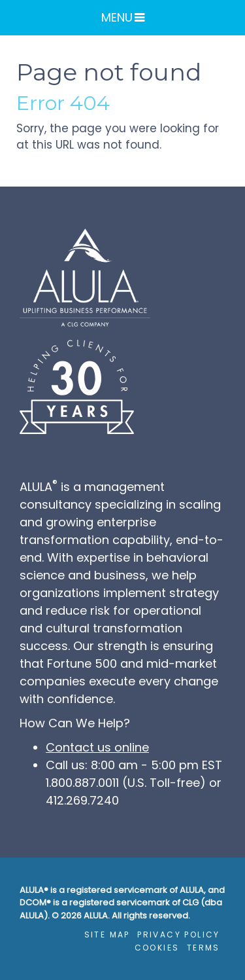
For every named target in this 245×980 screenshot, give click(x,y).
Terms (204, 948)
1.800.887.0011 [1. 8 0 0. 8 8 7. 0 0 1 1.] (82, 783)
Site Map (107, 935)
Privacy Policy (179, 935)
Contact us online (97, 747)
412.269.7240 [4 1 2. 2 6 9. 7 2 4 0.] (82, 800)
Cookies (157, 948)
